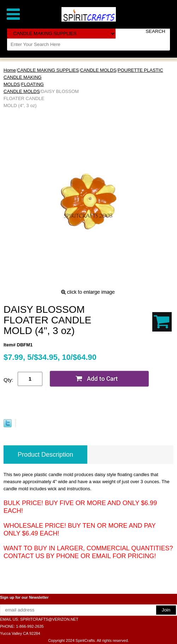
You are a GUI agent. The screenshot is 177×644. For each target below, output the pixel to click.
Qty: (8, 380)
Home (10, 70)
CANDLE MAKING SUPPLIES (48, 70)
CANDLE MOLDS (98, 70)
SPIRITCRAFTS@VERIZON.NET (49, 619)
